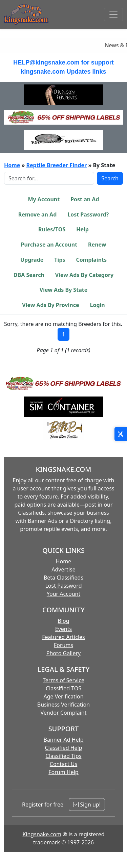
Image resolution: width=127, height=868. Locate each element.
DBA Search (29, 275)
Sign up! (87, 805)
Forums (63, 645)
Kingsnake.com (42, 834)
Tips (60, 260)
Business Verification (63, 705)
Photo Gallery (64, 653)
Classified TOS (63, 688)
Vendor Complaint (64, 713)
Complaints (92, 260)
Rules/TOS (52, 229)
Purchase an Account (49, 245)
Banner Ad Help (63, 740)
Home (12, 165)
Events (63, 629)
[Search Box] (49, 178)
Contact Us (63, 764)
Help (82, 229)
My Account (44, 199)
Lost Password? (88, 214)
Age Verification (63, 696)
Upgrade (32, 260)
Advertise (63, 569)
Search (110, 178)
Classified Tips (64, 756)
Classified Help (63, 748)
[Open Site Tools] (121, 434)
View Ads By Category (84, 275)
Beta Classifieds (63, 578)
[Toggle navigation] (113, 15)
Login (97, 305)
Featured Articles (63, 637)
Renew (97, 245)
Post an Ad (85, 199)
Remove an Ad (38, 214)
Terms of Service (63, 680)
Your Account (63, 594)
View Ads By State (63, 290)
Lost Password (63, 586)
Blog (63, 621)
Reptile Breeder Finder (57, 165)
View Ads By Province (50, 305)
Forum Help (63, 772)
